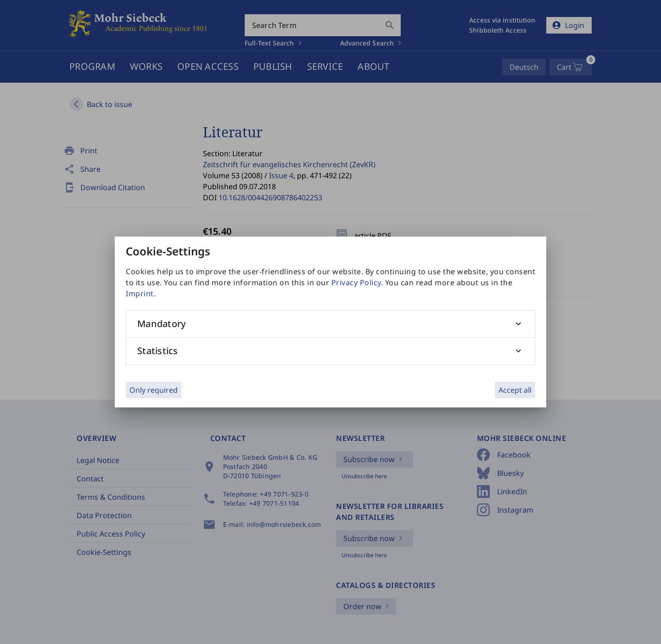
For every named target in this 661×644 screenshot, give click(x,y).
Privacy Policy (356, 282)
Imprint (140, 294)
